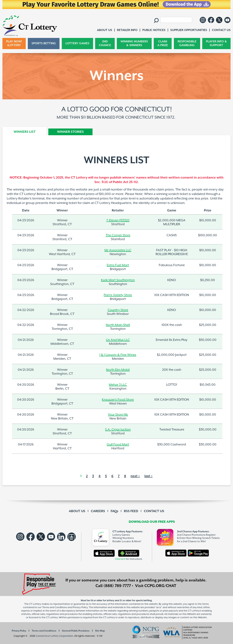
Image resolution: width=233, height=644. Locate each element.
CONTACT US (154, 511)
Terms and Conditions (44, 631)
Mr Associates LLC (118, 250)
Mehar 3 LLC (118, 385)
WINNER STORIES (70, 132)
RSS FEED (131, 511)
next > (135, 476)
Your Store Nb (118, 414)
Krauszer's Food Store (118, 400)
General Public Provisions (76, 631)
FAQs (114, 511)
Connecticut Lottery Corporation (54, 636)
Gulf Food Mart (118, 444)
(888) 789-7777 (117, 586)
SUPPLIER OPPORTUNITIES (189, 30)
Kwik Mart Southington (118, 280)
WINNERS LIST (25, 132)
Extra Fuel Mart (118, 265)
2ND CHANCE (105, 43)
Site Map (100, 631)
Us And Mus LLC (118, 340)
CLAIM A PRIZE (163, 43)
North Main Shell (118, 325)
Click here (120, 559)
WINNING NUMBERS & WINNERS (134, 43)
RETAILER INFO (127, 30)
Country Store (118, 310)
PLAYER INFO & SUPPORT (216, 43)
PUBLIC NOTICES (154, 30)
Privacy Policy (19, 631)
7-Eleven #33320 (118, 220)
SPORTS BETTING (44, 43)
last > (148, 476)
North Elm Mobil (118, 370)
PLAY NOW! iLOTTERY (14, 43)
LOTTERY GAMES (77, 43)
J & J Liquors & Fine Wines (118, 355)
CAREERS (98, 511)
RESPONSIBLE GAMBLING (187, 43)
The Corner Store (118, 235)
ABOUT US (77, 511)
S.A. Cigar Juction (118, 429)
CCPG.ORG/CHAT (160, 586)
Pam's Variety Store (118, 295)
